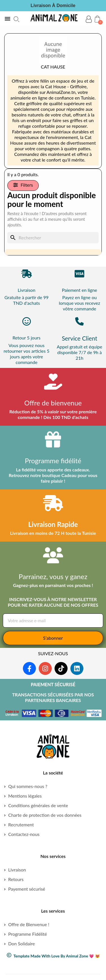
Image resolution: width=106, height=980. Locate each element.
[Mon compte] (89, 19)
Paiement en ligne (80, 290)
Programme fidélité (53, 461)
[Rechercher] (53, 238)
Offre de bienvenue (53, 403)
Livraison (26, 290)
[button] (16, 19)
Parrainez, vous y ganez (53, 576)
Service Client (80, 338)
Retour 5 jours (26, 338)
